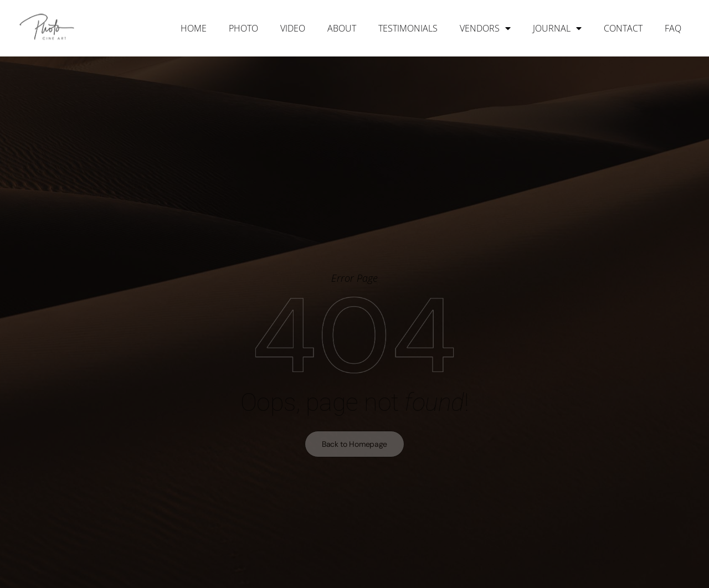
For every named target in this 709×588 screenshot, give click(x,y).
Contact (623, 28)
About (342, 28)
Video (293, 28)
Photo (243, 28)
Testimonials (408, 28)
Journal (557, 28)
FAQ (673, 28)
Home (194, 28)
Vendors (485, 28)
